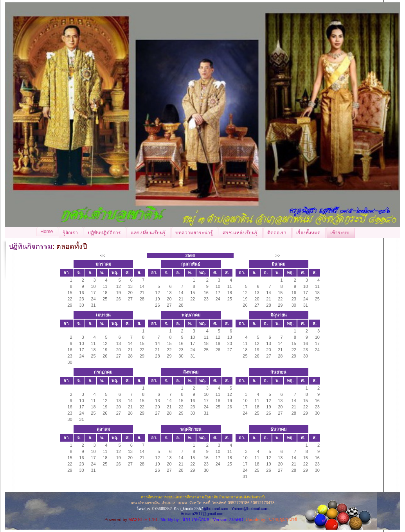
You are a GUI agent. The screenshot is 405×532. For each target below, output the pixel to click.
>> (278, 255)
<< (103, 255)
